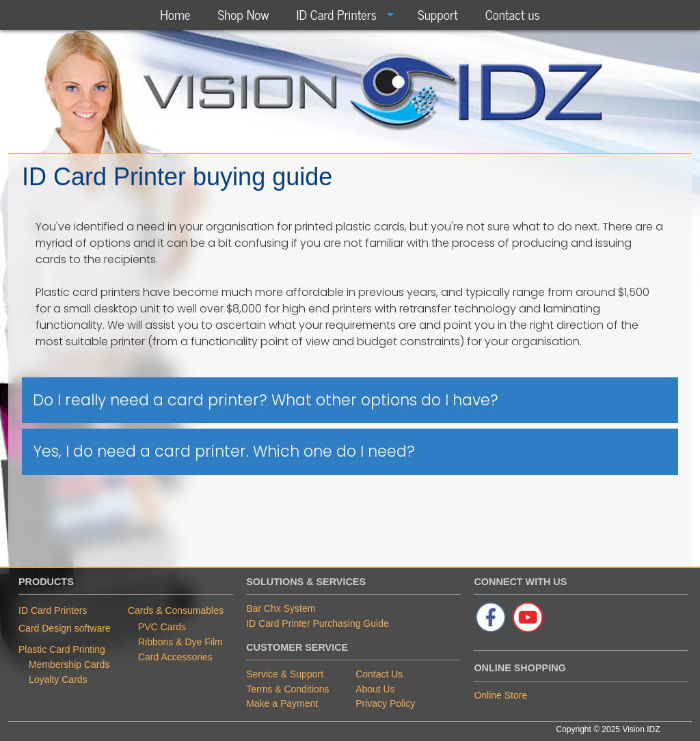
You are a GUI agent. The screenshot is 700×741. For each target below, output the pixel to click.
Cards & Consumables (176, 610)
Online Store (500, 695)
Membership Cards (69, 664)
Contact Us (379, 674)
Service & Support (285, 674)
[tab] (350, 401)
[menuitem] (175, 14)
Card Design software (65, 628)
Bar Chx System (281, 608)
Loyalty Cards (58, 679)
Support (438, 14)
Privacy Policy (385, 703)
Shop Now (243, 14)
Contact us (513, 14)
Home (175, 14)
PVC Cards (162, 627)
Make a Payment (282, 703)
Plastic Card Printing (62, 649)
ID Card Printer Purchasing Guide (318, 623)
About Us (375, 689)
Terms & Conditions (287, 689)
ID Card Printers (337, 14)
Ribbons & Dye (171, 642)
